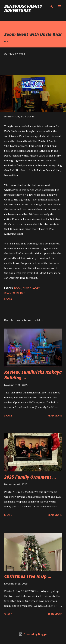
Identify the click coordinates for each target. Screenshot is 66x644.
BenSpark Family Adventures (23, 8)
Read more (55, 416)
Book (18, 288)
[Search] (51, 6)
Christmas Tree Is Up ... (28, 576)
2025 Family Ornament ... (30, 477)
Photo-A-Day (31, 288)
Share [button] (8, 299)
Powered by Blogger (33, 634)
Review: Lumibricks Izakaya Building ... (33, 375)
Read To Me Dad (15, 293)
